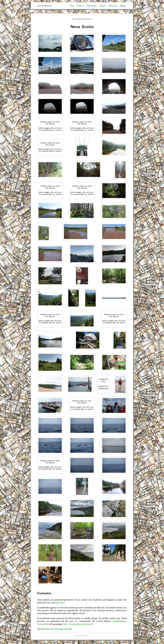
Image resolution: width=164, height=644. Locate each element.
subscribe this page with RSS (59, 629)
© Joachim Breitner (82, 635)
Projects (80, 6)
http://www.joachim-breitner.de (78, 624)
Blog (72, 6)
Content (103, 6)
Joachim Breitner (45, 6)
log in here (60, 603)
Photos (123, 6)
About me (113, 6)
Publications (91, 6)
